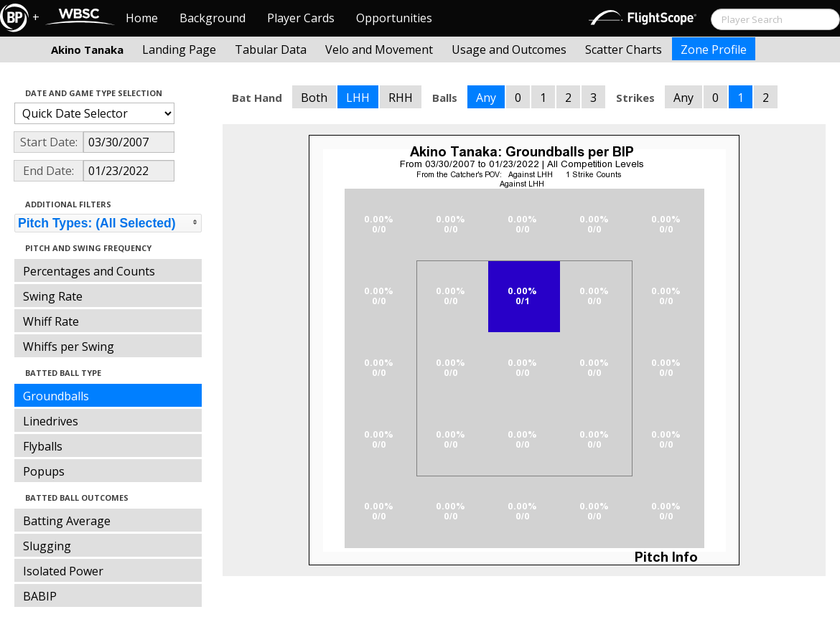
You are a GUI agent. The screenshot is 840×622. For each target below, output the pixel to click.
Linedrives (51, 421)
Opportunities (394, 18)
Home (142, 18)
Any (486, 98)
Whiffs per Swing (69, 347)
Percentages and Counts (89, 271)
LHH (358, 98)
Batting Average (67, 521)
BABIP (40, 596)
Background (213, 18)
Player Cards (301, 18)
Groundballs (56, 396)
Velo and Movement (379, 50)
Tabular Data (271, 50)
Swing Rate (53, 296)
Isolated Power (63, 571)
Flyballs (43, 446)
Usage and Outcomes (509, 50)
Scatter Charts (624, 50)
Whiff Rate (51, 321)
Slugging (47, 546)
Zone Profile (714, 50)
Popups (44, 471)
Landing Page (179, 50)
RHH (401, 98)
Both (314, 98)
